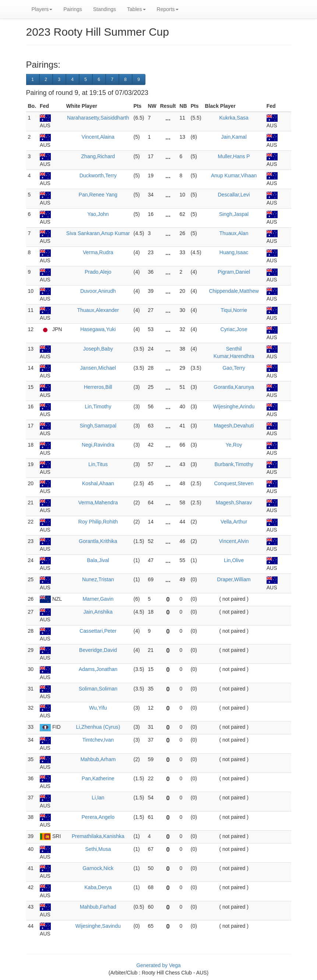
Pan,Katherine (98, 778)
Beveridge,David (98, 650)
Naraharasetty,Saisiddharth (98, 118)
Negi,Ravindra (98, 445)
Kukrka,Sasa (234, 118)
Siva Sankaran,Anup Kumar (98, 233)
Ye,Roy (234, 445)
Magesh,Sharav (234, 503)
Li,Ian (98, 798)
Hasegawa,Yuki (98, 329)
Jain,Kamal (234, 137)
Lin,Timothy (98, 406)
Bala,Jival (98, 560)
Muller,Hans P (234, 156)
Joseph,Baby (98, 349)
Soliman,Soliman (98, 689)
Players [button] (42, 9)
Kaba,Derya (98, 887)
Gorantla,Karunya (234, 387)
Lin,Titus (98, 464)
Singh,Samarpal (98, 426)
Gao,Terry (234, 368)
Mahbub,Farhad (98, 907)
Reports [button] (168, 9)
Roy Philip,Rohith (98, 522)
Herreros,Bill (98, 387)
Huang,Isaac (234, 252)
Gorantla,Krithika (98, 541)
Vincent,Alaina (98, 137)
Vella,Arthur (234, 522)
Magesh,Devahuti (234, 426)
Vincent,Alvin (234, 541)
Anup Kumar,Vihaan (234, 175)
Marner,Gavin (98, 599)
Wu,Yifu (98, 708)
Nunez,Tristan (98, 579)
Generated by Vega (158, 965)
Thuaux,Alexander (98, 310)
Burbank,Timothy (234, 464)
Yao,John (98, 214)
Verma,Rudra (98, 252)
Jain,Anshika (98, 612)
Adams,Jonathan (98, 669)
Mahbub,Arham (98, 759)
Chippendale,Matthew (234, 291)
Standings (105, 9)
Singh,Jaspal (234, 214)
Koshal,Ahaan (98, 483)
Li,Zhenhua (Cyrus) (98, 727)
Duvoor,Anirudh (98, 291)
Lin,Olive (234, 560)
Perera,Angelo (98, 817)
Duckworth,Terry (98, 175)
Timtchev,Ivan (98, 740)
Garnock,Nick (98, 868)
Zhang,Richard (98, 156)
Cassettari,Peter (98, 631)
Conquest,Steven (234, 483)
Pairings (73, 9)
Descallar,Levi (234, 195)
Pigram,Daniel (234, 272)
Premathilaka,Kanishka (98, 836)
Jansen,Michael (98, 368)
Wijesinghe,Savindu (98, 926)
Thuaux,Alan (234, 233)
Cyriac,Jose (234, 329)
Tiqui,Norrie (234, 310)
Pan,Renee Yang (98, 195)
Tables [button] (136, 9)
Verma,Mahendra (98, 503)
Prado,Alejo (98, 272)
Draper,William (234, 579)
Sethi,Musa (98, 849)
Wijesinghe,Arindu (234, 406)
